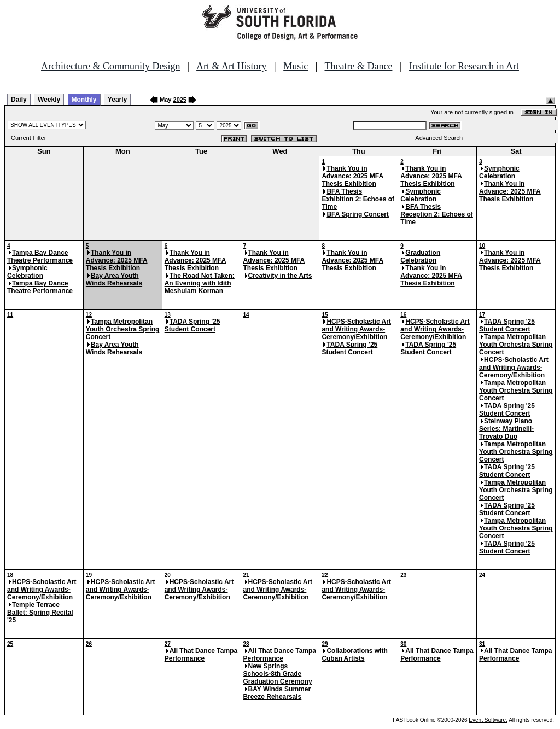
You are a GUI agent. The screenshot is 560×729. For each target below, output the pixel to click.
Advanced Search (439, 138)
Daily (19, 100)
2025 (180, 100)
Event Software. (488, 720)
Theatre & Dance (358, 66)
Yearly (117, 100)
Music (296, 66)
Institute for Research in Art (464, 66)
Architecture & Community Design (110, 66)
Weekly (49, 100)
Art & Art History (232, 66)
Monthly (84, 100)
